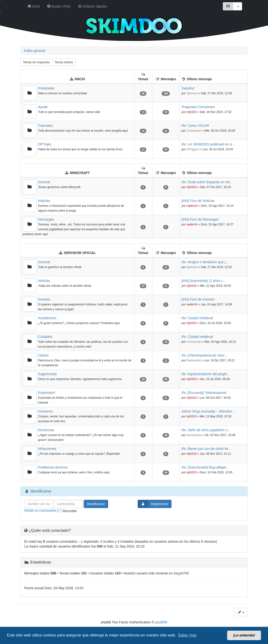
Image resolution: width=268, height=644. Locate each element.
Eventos (44, 299)
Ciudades (45, 337)
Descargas (46, 219)
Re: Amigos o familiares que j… (205, 262)
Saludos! (188, 88)
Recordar (68, 511)
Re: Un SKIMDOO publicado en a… (208, 144)
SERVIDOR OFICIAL (80, 253)
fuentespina (194, 435)
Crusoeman (194, 131)
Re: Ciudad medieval (197, 318)
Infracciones (47, 449)
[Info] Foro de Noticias (198, 201)
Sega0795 (181, 573)
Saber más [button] (187, 635)
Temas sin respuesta (36, 62)
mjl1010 (192, 112)
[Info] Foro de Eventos (198, 299)
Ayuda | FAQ (59, 6)
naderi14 (192, 206)
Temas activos (64, 62)
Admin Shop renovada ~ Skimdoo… (208, 411)
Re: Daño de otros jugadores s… (206, 430)
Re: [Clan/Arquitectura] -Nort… (205, 355)
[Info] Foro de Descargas (200, 219)
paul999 (161, 622)
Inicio (34, 6)
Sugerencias (47, 374)
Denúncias (46, 430)
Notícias (44, 281)
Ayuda (43, 107)
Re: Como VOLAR (195, 126)
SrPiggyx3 (193, 149)
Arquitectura (47, 318)
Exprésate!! (47, 393)
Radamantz (194, 360)
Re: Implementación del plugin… (206, 374)
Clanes (43, 355)
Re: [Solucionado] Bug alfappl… (205, 467)
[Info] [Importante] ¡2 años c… (204, 281)
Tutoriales (45, 126)
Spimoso (192, 93)
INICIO (80, 79)
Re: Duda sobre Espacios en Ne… (207, 182)
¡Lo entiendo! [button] (244, 635)
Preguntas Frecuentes (198, 107)
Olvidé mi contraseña (40, 510)
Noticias (44, 201)
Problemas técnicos (53, 467)
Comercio (45, 411)
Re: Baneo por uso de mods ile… (206, 449)
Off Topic (45, 144)
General (44, 182)
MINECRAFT (80, 173)
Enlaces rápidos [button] (92, 6)
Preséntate (46, 88)
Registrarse (153, 504)
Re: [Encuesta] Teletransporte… (205, 393)
